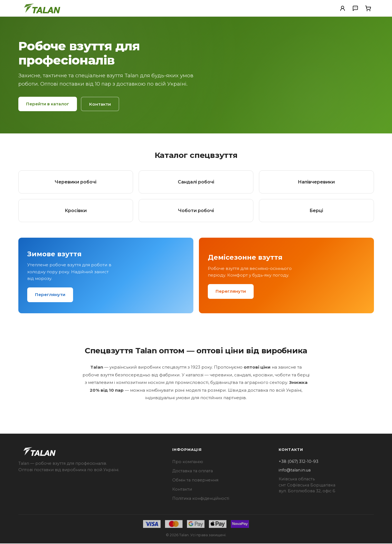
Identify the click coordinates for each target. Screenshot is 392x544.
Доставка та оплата (193, 471)
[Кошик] (368, 8)
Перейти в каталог (48, 104)
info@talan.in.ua (295, 471)
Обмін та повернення (195, 480)
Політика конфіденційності (201, 499)
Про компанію (188, 462)
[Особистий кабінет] (343, 8)
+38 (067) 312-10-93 (299, 462)
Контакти (100, 104)
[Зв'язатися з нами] (355, 8)
